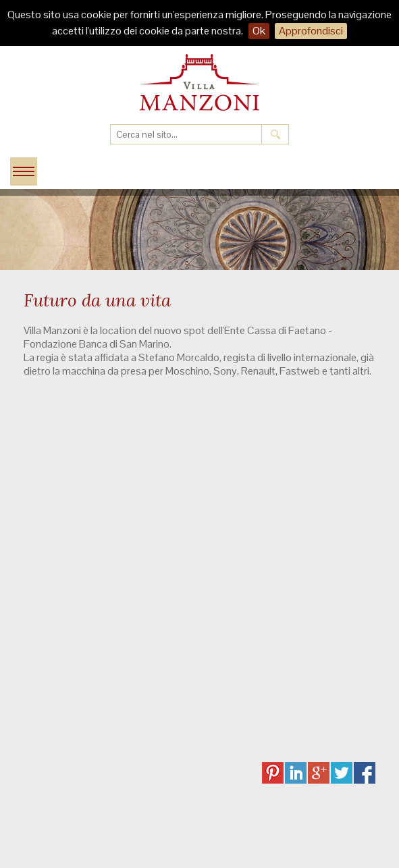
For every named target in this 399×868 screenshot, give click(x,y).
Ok (259, 31)
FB (365, 773)
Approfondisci (311, 31)
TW (342, 773)
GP (319, 773)
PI (273, 773)
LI (296, 773)
